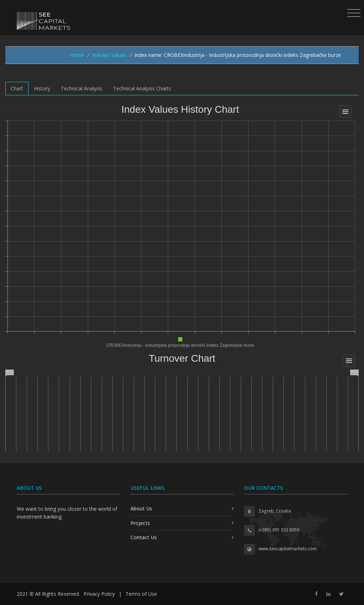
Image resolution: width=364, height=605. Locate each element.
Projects (140, 523)
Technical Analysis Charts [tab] (142, 88)
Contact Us (144, 537)
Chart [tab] (17, 88)
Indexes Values (109, 55)
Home (77, 55)
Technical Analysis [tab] (82, 88)
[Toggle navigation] (354, 13)
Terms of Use (141, 594)
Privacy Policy (99, 594)
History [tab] (42, 88)
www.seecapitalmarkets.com (288, 549)
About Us (141, 508)
